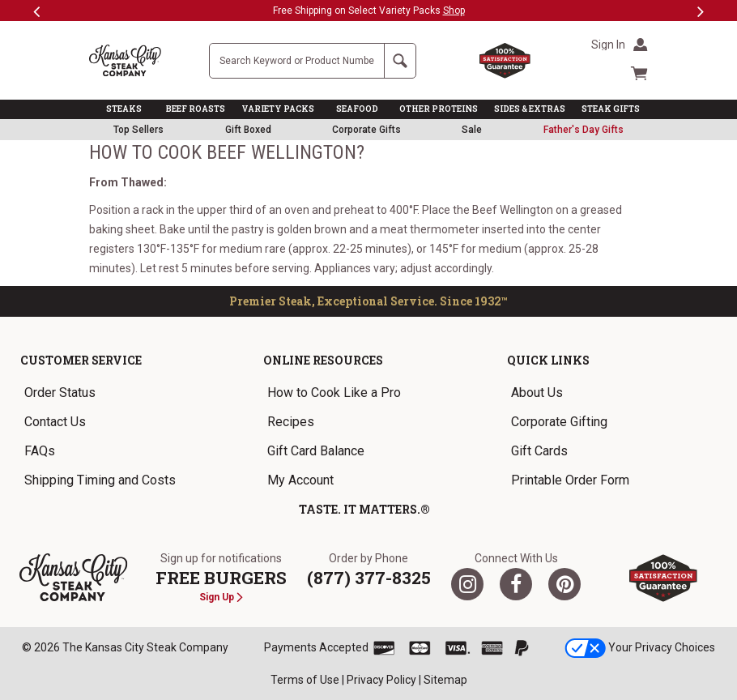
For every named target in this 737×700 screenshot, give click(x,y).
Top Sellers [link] (138, 130)
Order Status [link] (60, 393)
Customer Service (81, 360)
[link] (584, 130)
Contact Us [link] (55, 422)
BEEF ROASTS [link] (196, 109)
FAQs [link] (40, 451)
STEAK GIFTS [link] (611, 109)
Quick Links (548, 360)
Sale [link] (472, 130)
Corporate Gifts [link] (366, 130)
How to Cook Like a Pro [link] (334, 393)
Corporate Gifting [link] (559, 422)
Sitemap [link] (445, 680)
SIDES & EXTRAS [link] (530, 109)
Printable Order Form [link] (570, 480)
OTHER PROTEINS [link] (439, 109)
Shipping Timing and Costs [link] (100, 480)
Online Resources (323, 360)
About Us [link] (537, 393)
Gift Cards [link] (539, 451)
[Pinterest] (564, 584)
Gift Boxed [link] (248, 130)
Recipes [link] (291, 422)
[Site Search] (297, 61)
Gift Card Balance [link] (316, 451)
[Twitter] (467, 584)
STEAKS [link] (124, 109)
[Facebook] (516, 584)
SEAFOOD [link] (357, 109)
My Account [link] (300, 480)
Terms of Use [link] (305, 680)
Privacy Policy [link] (381, 680)
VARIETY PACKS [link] (278, 109)
